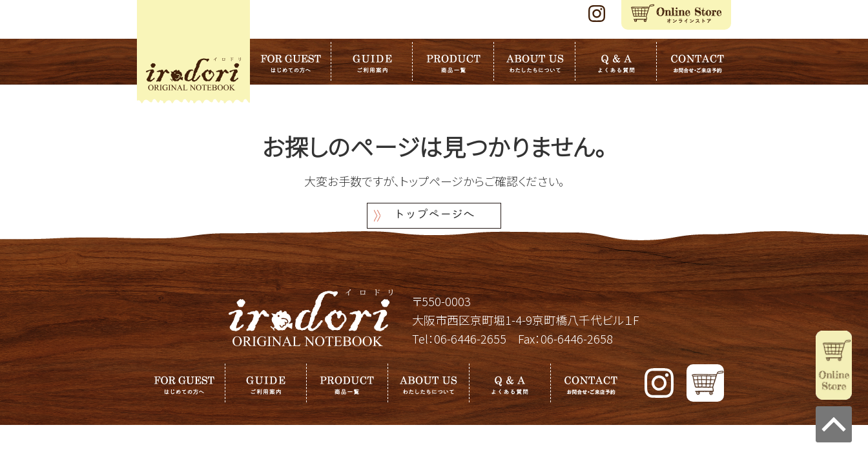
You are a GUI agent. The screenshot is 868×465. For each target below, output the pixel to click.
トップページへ (434, 215)
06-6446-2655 (470, 338)
